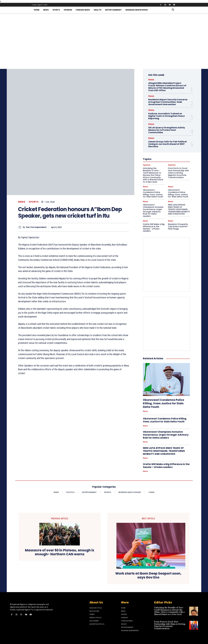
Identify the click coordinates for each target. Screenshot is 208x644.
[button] (173, 10)
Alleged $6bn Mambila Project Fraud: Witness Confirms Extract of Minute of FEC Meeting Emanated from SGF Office (167, 87)
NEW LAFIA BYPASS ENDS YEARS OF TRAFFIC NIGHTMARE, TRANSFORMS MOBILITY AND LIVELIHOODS (179, 209)
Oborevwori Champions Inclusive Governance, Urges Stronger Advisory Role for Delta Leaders (153, 210)
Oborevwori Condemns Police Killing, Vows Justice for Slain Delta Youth (153, 193)
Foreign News (83, 10)
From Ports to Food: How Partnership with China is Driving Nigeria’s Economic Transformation (170, 625)
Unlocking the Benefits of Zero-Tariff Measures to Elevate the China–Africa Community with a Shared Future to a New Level (169, 611)
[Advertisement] (104, 49)
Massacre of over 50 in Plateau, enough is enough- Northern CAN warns (60, 552)
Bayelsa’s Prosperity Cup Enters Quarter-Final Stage (178, 226)
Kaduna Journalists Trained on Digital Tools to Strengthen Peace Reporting (166, 116)
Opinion (68, 10)
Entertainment (113, 10)
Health (98, 10)
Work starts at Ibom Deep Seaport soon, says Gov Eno (148, 576)
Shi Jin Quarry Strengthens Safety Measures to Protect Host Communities (167, 130)
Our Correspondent (36, 227)
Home (37, 10)
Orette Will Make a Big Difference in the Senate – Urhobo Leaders (154, 228)
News (46, 10)
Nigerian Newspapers (137, 10)
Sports (56, 10)
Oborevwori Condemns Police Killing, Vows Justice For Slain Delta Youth (178, 193)
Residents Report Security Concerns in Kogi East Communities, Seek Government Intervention (168, 102)
